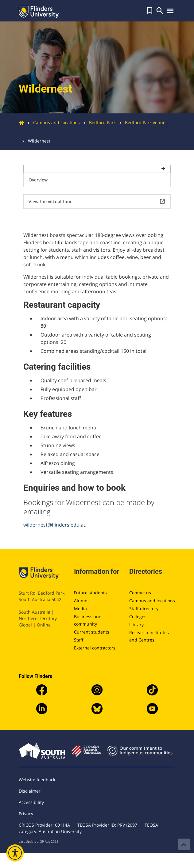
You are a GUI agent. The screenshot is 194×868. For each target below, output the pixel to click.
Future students (90, 593)
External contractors (95, 648)
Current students (92, 632)
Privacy (26, 814)
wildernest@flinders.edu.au (55, 525)
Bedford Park (98, 122)
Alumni (81, 601)
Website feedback (37, 780)
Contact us (140, 593)
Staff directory (144, 609)
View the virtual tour (97, 201)
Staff (79, 640)
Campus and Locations (52, 122)
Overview (38, 180)
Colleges (138, 617)
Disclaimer (30, 791)
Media (80, 609)
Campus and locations (152, 601)
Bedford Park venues (142, 122)
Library (136, 624)
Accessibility (31, 802)
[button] (150, 11)
